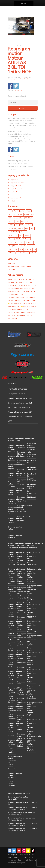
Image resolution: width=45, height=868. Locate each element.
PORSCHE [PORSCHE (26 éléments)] (12, 242)
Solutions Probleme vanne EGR (20, 412)
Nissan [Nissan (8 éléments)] (11, 239)
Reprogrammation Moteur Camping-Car (22, 803)
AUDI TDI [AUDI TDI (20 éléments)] (12, 214)
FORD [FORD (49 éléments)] (11, 225)
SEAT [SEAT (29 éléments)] (15, 246)
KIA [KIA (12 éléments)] (32, 228)
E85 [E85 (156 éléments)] (23, 221)
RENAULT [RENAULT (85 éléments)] (29, 242)
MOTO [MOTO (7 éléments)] (27, 235)
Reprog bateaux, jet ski (16, 189)
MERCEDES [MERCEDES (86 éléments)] (13, 235)
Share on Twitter (16, 86)
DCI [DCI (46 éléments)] (18, 221)
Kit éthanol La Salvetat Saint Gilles (32, 477)
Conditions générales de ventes (20, 417)
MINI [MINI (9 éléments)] (21, 235)
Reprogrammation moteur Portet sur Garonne (15, 511)
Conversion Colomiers (32, 455)
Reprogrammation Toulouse (25, 446)
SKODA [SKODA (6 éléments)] (22, 246)
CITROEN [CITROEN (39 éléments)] (29, 218)
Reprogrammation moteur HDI (20, 398)
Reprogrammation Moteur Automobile (18, 798)
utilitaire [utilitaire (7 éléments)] (12, 253)
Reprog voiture (13, 180)
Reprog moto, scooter (16, 183)
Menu (23, 3)
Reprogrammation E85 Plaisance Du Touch (25, 472)
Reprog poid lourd (14, 186)
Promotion (11, 269)
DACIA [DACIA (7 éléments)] (11, 221)
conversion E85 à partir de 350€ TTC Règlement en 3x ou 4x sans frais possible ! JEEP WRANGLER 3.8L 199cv (22, 282)
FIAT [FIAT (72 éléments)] (28, 221)
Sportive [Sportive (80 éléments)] (31, 246)
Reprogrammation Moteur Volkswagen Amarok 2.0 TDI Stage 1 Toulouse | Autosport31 (22, 315)
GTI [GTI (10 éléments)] (17, 225)
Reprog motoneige (14, 195)
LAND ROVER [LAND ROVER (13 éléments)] (14, 232)
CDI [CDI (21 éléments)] (10, 218)
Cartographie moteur (16, 394)
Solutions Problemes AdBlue (19, 407)
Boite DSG (11, 201)
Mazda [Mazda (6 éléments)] (24, 232)
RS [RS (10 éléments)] (10, 246)
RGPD (10, 421)
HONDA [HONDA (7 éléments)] (29, 225)
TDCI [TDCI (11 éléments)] (10, 249)
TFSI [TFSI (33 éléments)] (21, 249)
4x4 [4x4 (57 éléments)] (10, 211)
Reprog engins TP (14, 198)
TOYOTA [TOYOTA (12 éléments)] (28, 249)
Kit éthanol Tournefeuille (32, 468)
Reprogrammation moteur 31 (15, 536)
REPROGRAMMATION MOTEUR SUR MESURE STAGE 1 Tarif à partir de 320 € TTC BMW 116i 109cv (22, 291)
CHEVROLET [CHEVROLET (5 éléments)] (18, 218)
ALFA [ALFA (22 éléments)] (16, 211)
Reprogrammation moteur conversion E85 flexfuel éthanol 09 (25, 672)
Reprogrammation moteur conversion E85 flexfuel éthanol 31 (25, 593)
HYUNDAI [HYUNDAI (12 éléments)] (12, 228)
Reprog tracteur (13, 192)
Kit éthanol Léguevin (32, 486)
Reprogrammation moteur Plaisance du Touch (15, 448)
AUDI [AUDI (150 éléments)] (29, 211)
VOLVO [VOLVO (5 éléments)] (33, 253)
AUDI (17, 90)
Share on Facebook (10, 86)
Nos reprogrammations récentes (18, 79)
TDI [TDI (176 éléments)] (16, 249)
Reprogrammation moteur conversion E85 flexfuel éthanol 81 (25, 607)
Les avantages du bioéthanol (32, 494)
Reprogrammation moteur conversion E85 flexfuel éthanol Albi (23, 830)
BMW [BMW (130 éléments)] (20, 214)
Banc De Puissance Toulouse (19, 794)
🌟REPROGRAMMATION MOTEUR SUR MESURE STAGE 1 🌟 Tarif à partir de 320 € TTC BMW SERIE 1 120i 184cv (23, 306)
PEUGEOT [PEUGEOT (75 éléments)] (26, 239)
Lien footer (12, 263)
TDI (21, 90)
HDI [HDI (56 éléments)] (22, 225)
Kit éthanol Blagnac (32, 462)
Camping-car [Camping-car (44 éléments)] (29, 214)
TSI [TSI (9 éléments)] (34, 249)
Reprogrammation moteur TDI (20, 403)
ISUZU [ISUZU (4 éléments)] (21, 228)
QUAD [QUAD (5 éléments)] (21, 242)
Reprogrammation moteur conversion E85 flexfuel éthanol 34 (35, 626)
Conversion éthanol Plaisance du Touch (32, 447)
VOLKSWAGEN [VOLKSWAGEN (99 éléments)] (22, 253)
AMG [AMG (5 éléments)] (22, 211)
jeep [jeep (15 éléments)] (27, 228)
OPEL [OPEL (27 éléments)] (18, 239)
